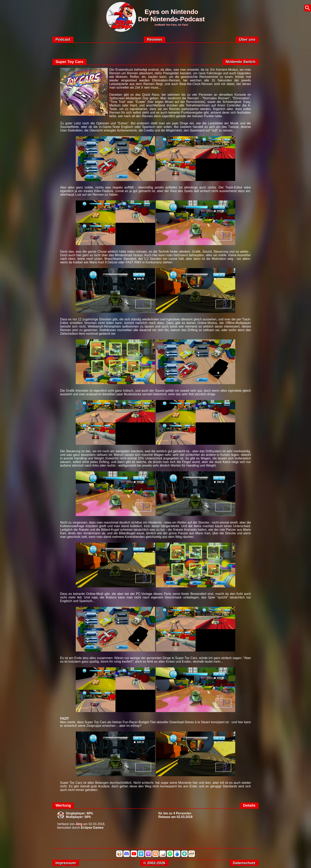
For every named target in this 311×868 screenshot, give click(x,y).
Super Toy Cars (69, 62)
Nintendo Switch (241, 62)
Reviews (155, 39)
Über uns (247, 39)
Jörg (79, 824)
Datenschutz (244, 863)
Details (249, 805)
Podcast (63, 39)
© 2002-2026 (154, 863)
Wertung (63, 805)
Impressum (66, 863)
